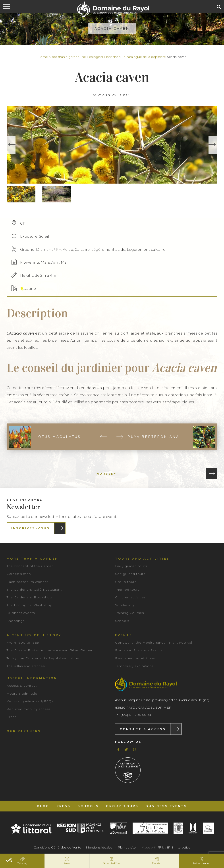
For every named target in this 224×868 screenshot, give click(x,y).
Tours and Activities (142, 558)
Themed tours (127, 590)
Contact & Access (143, 729)
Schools (122, 621)
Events (124, 635)
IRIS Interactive (179, 847)
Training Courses (129, 613)
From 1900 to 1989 (23, 643)
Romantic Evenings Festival (139, 650)
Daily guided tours (131, 566)
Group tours (126, 582)
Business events (21, 613)
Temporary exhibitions (134, 666)
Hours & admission (23, 694)
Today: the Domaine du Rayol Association (43, 658)
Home (43, 57)
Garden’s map (19, 574)
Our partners (24, 731)
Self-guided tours (130, 574)
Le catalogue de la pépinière (144, 57)
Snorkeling (125, 605)
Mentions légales (99, 847)
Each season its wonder (27, 582)
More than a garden (64, 57)
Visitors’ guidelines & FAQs (30, 701)
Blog (43, 806)
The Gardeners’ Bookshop (29, 597)
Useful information (32, 678)
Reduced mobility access (29, 709)
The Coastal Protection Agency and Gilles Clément (51, 650)
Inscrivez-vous (31, 528)
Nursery (107, 474)
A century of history (34, 635)
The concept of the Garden (30, 566)
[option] (112, 145)
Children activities (130, 597)
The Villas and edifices (26, 666)
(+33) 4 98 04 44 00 (136, 715)
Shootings (16, 621)
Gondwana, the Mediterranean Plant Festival (154, 643)
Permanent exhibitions (135, 658)
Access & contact (22, 686)
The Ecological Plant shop (100, 57)
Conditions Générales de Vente (57, 847)
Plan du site (127, 847)
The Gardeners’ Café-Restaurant (34, 590)
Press (12, 717)
